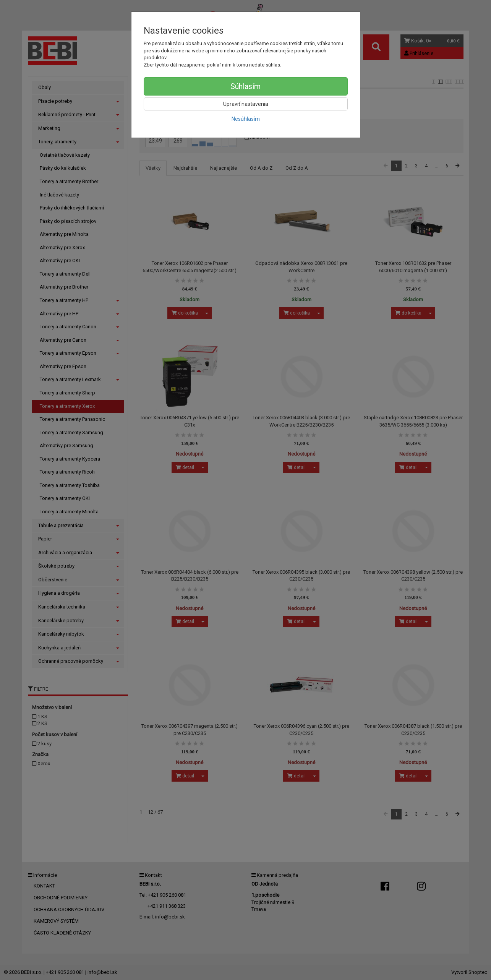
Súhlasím (245, 86)
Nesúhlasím (246, 119)
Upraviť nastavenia (246, 104)
